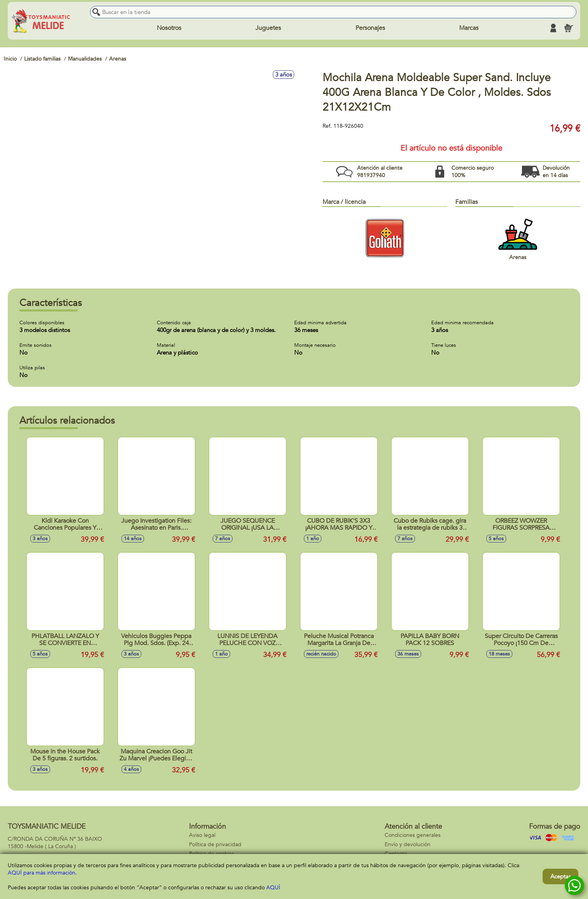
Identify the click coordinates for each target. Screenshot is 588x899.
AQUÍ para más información (42, 873)
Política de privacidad (215, 844)
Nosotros (169, 28)
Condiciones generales (413, 835)
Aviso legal (202, 835)
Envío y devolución (408, 844)
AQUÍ (273, 888)
